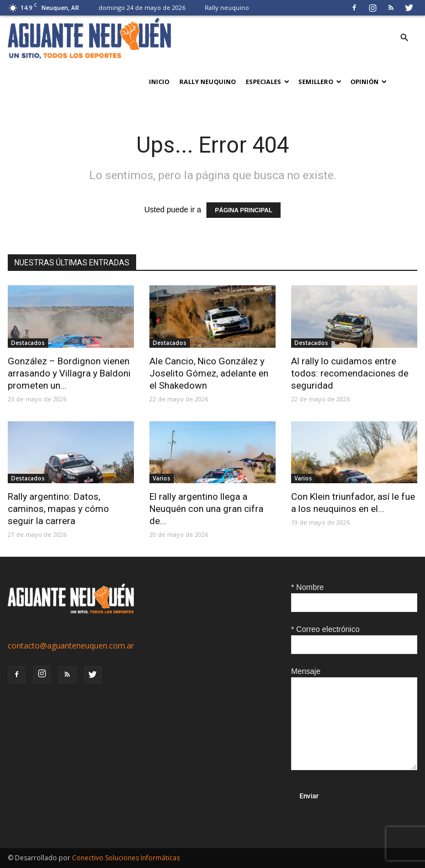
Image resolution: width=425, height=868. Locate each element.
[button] (404, 38)
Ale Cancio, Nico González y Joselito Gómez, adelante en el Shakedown (209, 373)
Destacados (28, 343)
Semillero (320, 82)
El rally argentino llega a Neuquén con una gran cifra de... (206, 509)
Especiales (268, 82)
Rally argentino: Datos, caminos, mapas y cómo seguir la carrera (58, 509)
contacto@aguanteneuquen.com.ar (71, 645)
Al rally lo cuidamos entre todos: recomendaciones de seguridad (350, 373)
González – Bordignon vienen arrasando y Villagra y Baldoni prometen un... (69, 373)
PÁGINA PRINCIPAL (243, 210)
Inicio (159, 82)
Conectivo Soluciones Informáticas (126, 858)
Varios (162, 478)
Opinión (369, 82)
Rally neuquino (227, 7)
